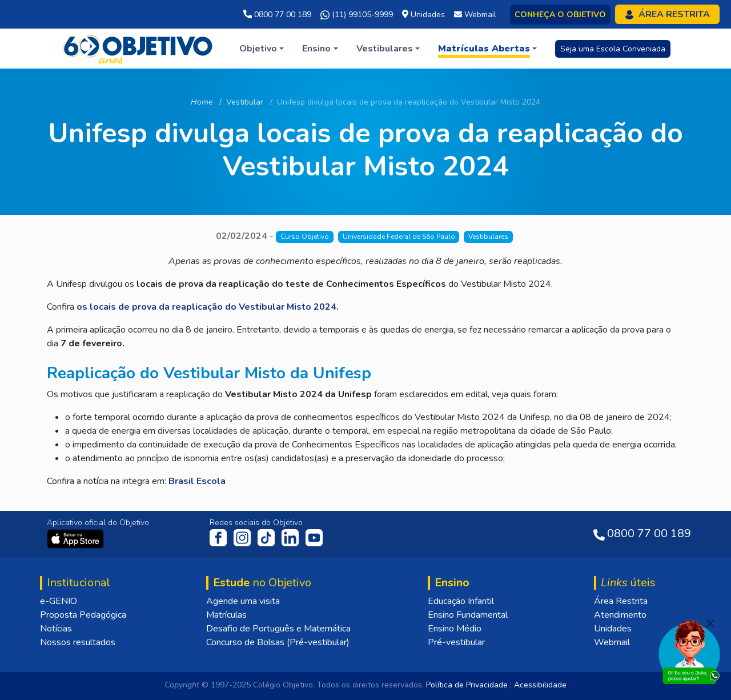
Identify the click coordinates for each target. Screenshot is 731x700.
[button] (262, 49)
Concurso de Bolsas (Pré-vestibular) (278, 642)
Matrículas (226, 615)
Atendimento (620, 615)
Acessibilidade (540, 685)
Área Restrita (621, 601)
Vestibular (245, 102)
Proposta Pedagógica (83, 615)
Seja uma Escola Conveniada (613, 49)
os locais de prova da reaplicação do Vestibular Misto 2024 (206, 307)
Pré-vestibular (456, 642)
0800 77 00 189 (277, 15)
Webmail (612, 642)
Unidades (613, 629)
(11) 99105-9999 (357, 15)
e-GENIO (59, 601)
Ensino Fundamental (468, 615)
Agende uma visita (243, 601)
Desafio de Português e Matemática (278, 629)
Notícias (56, 629)
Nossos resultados (78, 642)
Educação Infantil (461, 601)
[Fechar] (710, 623)
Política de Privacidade (467, 685)
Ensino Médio (455, 629)
